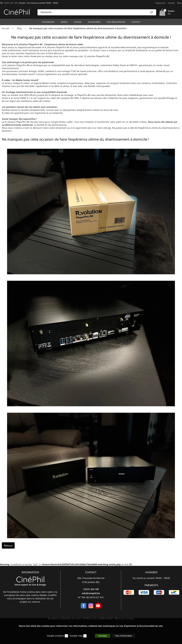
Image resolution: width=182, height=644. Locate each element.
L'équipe (171, 3)
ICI (109, 128)
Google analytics (56, 636)
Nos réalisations (116, 22)
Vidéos (64, 22)
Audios (78, 22)
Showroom (48, 22)
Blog (179, 3)
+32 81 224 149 (10, 3)
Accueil (6, 28)
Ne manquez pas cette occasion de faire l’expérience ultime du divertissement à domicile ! (78, 28)
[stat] (66, 636)
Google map (76, 636)
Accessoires (94, 22)
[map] (85, 636)
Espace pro (160, 3)
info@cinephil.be (91, 593)
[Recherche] (151, 12)
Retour (8, 545)
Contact (136, 22)
